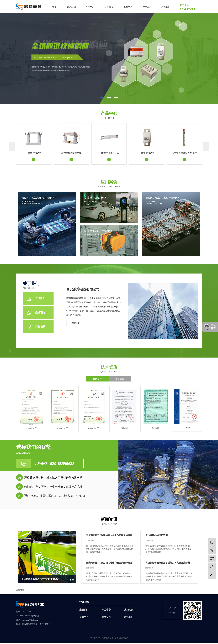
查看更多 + (77, 324)
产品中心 (90, 7)
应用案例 (109, 7)
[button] (102, 97)
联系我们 (166, 7)
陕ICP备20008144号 (97, 639)
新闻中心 (128, 7)
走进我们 (71, 7)
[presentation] (12, 147)
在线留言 (147, 7)
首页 (54, 7)
